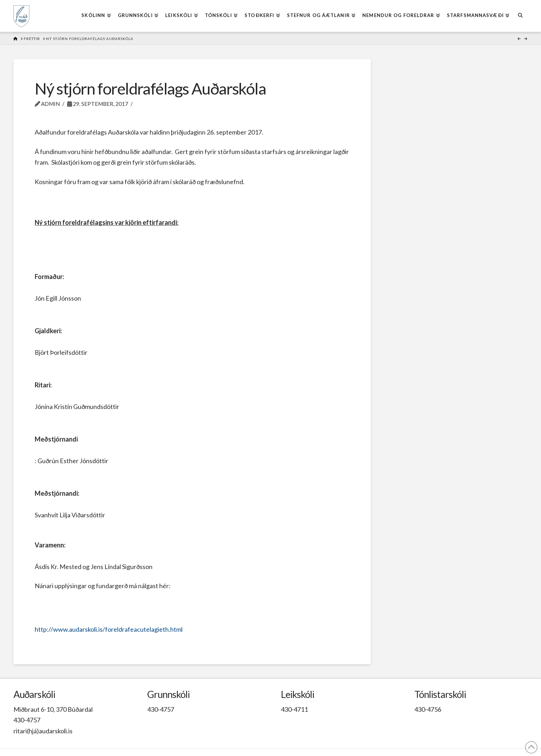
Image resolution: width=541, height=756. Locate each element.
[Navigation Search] (520, 16)
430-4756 (428, 709)
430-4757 (27, 720)
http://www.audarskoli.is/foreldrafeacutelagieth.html (109, 629)
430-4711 (294, 709)
